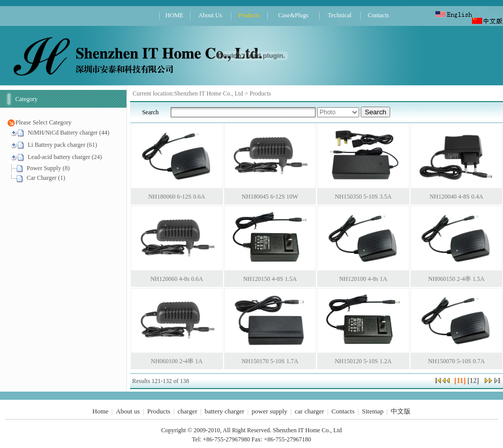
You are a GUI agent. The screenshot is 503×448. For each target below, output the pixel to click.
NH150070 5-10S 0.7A (456, 361)
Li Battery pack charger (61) (62, 145)
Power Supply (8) (49, 168)
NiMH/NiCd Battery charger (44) (69, 133)
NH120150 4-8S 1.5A (270, 279)
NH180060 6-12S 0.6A (177, 197)
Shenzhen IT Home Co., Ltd (210, 93)
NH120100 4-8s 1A (363, 279)
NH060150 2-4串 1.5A (457, 279)
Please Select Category (44, 122)
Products (249, 15)
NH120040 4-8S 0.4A (456, 197)
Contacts (379, 15)
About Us (210, 15)
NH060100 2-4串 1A (177, 361)
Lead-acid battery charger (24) (65, 157)
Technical (339, 15)
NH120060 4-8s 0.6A (177, 279)
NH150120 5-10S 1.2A (363, 361)
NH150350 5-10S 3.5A (363, 197)
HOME (175, 15)
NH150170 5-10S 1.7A (270, 361)
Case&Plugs (293, 15)
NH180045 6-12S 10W (270, 197)
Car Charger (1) (46, 178)
